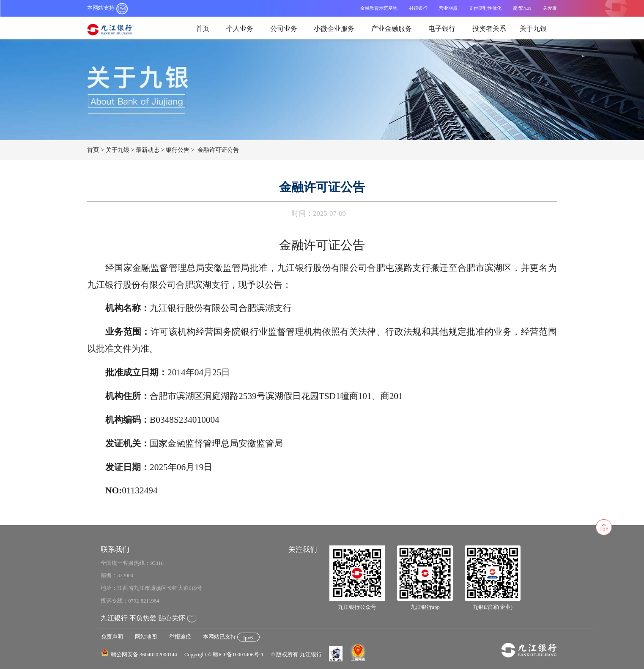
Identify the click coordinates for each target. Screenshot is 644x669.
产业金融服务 (392, 29)
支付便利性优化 (485, 8)
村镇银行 (418, 8)
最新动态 (148, 150)
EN (528, 8)
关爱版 (550, 8)
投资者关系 (489, 29)
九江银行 (114, 30)
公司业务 (284, 29)
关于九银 (533, 29)
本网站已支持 (231, 637)
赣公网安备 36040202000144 (144, 655)
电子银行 (442, 29)
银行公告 (178, 150)
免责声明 (112, 637)
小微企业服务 (334, 29)
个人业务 (240, 29)
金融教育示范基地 (379, 8)
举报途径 (180, 637)
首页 (203, 29)
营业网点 (448, 8)
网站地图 (146, 637)
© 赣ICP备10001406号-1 (236, 655)
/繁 (521, 8)
